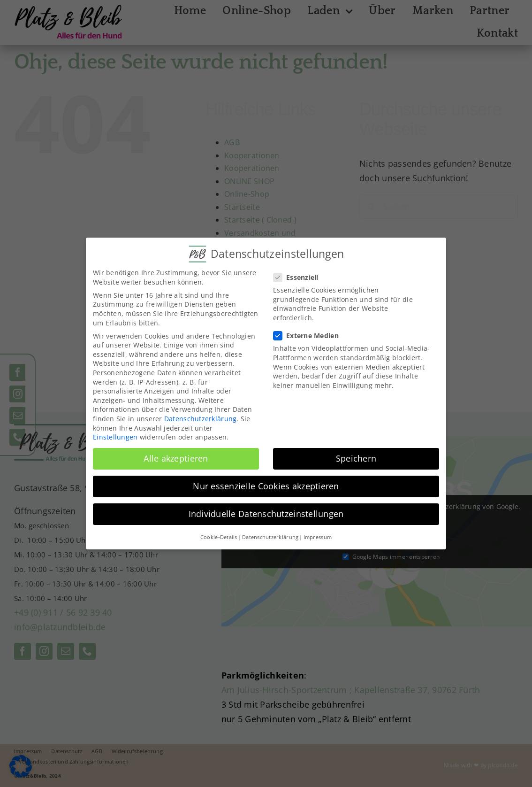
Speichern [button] (356, 458)
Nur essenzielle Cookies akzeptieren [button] (266, 486)
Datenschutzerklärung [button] (270, 537)
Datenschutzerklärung (200, 419)
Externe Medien (310, 336)
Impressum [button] (318, 537)
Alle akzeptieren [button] (176, 458)
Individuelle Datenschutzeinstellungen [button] (266, 514)
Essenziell (300, 277)
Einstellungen (115, 437)
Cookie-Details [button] (219, 537)
